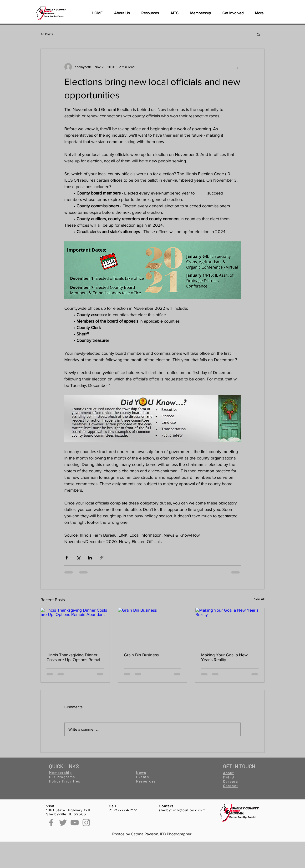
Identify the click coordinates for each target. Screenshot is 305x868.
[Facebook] (51, 823)
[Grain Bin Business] (153, 627)
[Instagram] (86, 823)
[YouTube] (75, 823)
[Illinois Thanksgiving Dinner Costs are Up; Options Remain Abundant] (75, 627)
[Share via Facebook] (67, 558)
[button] (150, 13)
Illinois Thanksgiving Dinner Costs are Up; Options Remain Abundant (74, 657)
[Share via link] (102, 558)
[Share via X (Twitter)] (78, 558)
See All (259, 599)
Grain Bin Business (141, 655)
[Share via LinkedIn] (90, 558)
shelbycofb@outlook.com (182, 810)
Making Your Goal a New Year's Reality (224, 657)
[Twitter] (63, 823)
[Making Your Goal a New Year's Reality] (230, 627)
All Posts (47, 34)
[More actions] (238, 67)
